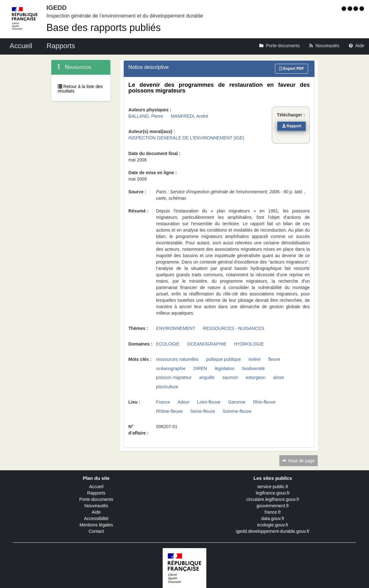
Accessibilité (96, 518)
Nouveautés (96, 506)
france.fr (273, 512)
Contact (96, 531)
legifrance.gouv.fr (273, 493)
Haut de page (299, 461)
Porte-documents (96, 499)
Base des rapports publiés (104, 28)
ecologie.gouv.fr (273, 525)
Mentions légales (96, 525)
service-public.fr (273, 487)
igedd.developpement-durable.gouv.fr (273, 531)
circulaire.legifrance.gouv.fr (273, 499)
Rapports (96, 493)
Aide (96, 512)
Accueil (96, 487)
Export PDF (292, 69)
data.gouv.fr (273, 518)
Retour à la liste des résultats (80, 89)
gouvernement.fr (273, 506)
